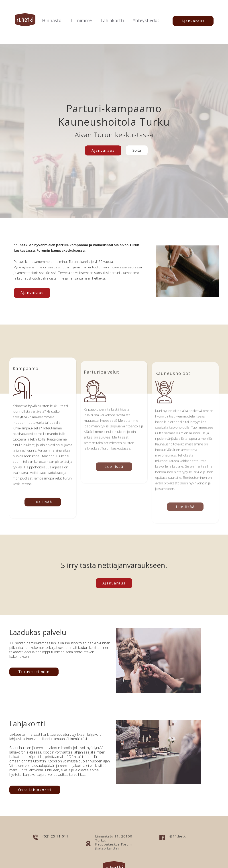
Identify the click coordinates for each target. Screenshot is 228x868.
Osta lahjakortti (35, 790)
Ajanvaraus (193, 21)
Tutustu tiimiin (34, 672)
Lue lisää (43, 505)
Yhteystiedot (146, 20)
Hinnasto (52, 20)
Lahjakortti (112, 20)
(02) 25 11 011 (56, 836)
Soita (137, 150)
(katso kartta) (107, 848)
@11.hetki (178, 836)
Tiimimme (81, 20)
